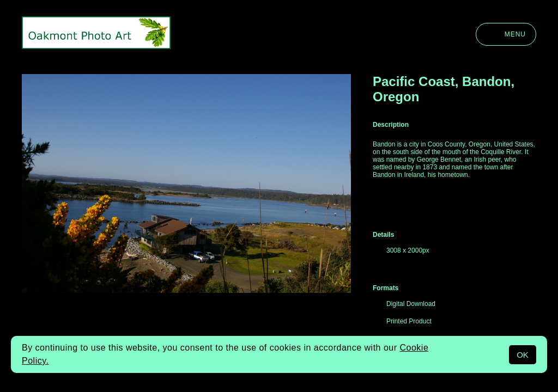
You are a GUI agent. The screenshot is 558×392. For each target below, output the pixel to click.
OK (523, 355)
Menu (506, 34)
